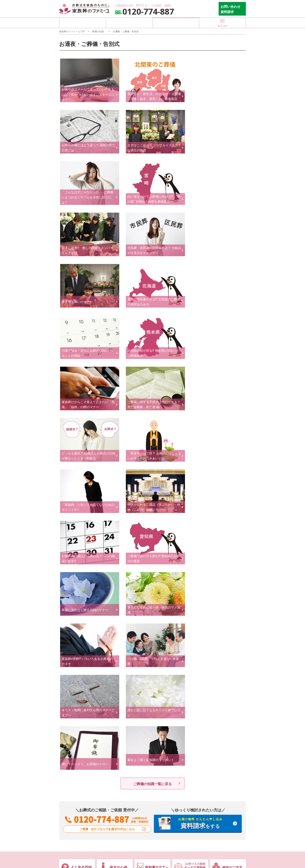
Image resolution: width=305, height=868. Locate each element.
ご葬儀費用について (112, 705)
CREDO (104, 732)
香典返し (180, 715)
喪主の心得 (218, 690)
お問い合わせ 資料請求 (231, 9)
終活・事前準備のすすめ (227, 700)
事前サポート (146, 697)
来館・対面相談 (146, 732)
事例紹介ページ (109, 710)
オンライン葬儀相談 (74, 703)
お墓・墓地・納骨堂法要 (189, 710)
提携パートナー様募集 (188, 742)
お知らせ (68, 742)
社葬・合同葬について (113, 700)
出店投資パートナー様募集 (191, 737)
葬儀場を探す (82, 23)
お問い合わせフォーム (152, 726)
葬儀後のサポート (187, 684)
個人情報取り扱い (223, 742)
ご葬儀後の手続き (185, 690)
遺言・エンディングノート (153, 703)
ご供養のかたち (184, 705)
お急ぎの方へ (70, 708)
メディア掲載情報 (73, 732)
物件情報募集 (182, 732)
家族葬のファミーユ (224, 732)
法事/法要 (180, 695)
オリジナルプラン (110, 690)
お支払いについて (110, 715)
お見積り (142, 737)
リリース (68, 752)
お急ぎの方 (176, 23)
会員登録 (142, 747)
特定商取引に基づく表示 (227, 737)
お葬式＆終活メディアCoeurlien (225, 708)
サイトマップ (220, 747)
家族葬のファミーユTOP (72, 31)
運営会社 (106, 726)
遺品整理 (180, 700)
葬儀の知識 (98, 31)
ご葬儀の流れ (146, 684)
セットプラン (108, 695)
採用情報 (105, 747)
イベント (68, 737)
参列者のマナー (221, 695)
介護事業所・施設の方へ (189, 747)
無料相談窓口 (72, 697)
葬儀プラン (107, 684)
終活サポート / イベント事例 (153, 711)
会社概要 (105, 737)
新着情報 (68, 726)
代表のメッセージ (110, 742)
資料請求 (142, 742)
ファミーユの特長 (75, 684)
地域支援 (68, 747)
